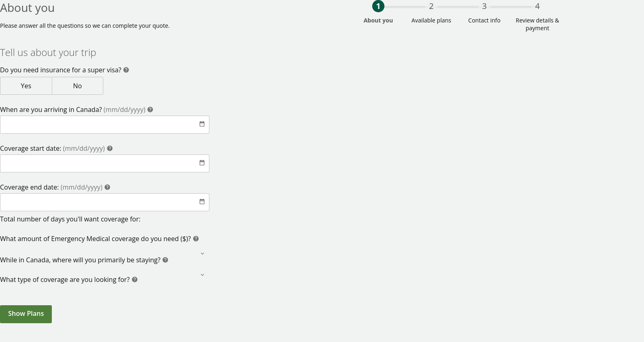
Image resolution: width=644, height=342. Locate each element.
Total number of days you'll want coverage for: (70, 219)
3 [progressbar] (484, 6)
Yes (37, 86)
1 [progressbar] (378, 6)
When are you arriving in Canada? (73, 110)
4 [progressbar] (537, 6)
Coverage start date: (53, 148)
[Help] (126, 71)
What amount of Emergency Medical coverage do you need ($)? (96, 239)
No (91, 86)
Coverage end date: (52, 187)
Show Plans (26, 313)
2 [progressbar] (431, 6)
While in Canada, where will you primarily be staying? (81, 260)
